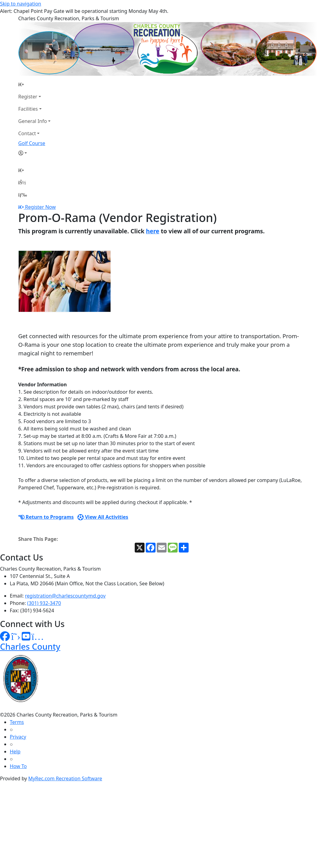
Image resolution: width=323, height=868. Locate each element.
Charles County (30, 646)
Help (15, 751)
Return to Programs (46, 517)
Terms (17, 722)
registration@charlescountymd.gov (65, 596)
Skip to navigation (21, 4)
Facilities (28, 109)
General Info (33, 121)
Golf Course (32, 143)
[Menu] (23, 195)
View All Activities (103, 517)
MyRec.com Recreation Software (65, 778)
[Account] (35, 153)
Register (28, 97)
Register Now (40, 207)
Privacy (18, 737)
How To (18, 766)
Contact (27, 133)
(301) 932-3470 (44, 603)
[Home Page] (35, 84)
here (153, 231)
